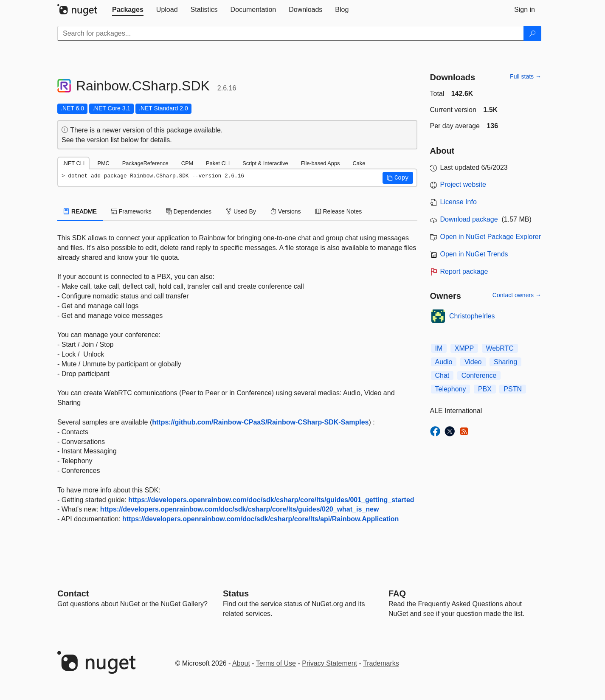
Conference (479, 375)
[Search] (532, 34)
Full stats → (526, 76)
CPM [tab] (187, 163)
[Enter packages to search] (291, 34)
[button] (398, 178)
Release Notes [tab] (339, 211)
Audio (444, 362)
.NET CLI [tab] (73, 163)
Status (236, 593)
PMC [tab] (103, 163)
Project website (463, 184)
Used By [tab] (241, 211)
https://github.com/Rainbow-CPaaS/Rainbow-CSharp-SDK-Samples (260, 422)
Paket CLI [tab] (218, 163)
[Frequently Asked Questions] (397, 593)
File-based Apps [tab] (321, 163)
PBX (485, 389)
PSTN (513, 389)
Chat (442, 375)
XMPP (464, 348)
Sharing (505, 362)
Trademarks (381, 663)
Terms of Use (276, 663)
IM (439, 348)
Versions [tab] (286, 211)
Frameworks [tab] (131, 211)
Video (473, 362)
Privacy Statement (329, 663)
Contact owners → (517, 295)
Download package (469, 219)
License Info (459, 202)
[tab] (128, 10)
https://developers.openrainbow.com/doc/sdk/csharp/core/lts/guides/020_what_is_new (239, 509)
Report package (464, 271)
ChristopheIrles (472, 316)
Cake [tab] (359, 163)
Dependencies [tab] (189, 211)
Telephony (451, 389)
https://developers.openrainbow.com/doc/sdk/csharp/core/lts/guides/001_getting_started (271, 500)
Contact (73, 593)
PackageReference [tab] (145, 163)
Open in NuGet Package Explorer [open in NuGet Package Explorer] (491, 237)
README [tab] (80, 211)
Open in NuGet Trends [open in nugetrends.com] (474, 254)
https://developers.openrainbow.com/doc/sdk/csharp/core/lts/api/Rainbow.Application (260, 519)
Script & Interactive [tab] (265, 163)
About (241, 663)
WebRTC (500, 348)
